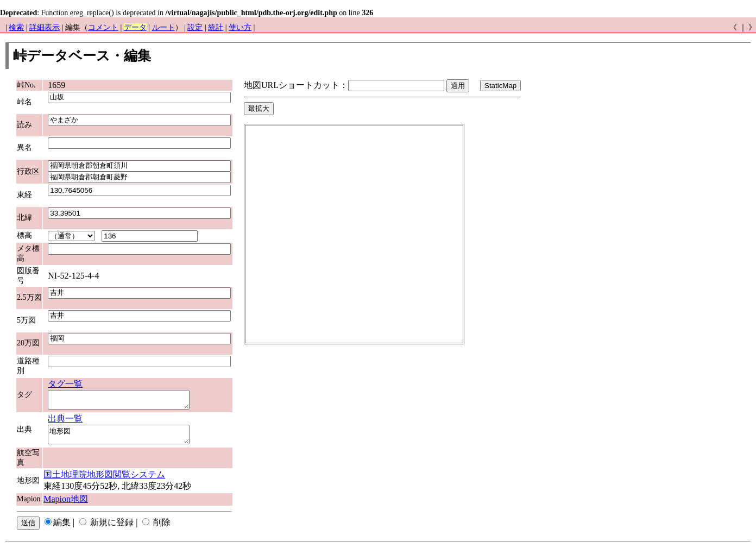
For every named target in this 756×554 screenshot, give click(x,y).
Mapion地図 (66, 505)
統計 (216, 27)
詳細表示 (45, 27)
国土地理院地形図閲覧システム (104, 481)
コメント (103, 27)
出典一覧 (65, 422)
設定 (195, 27)
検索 (16, 27)
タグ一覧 (65, 384)
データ (135, 27)
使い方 (240, 27)
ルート (163, 27)
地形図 (127, 439)
